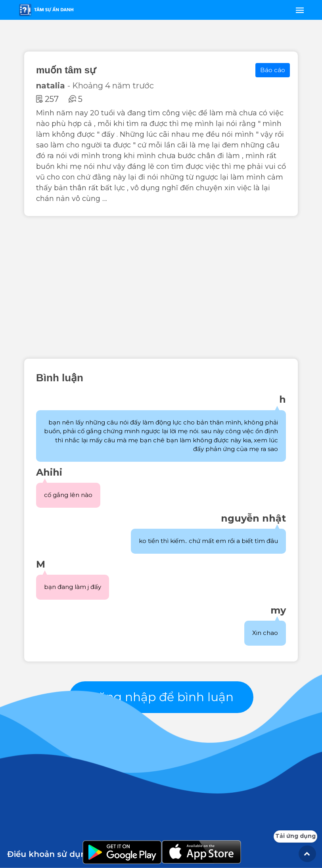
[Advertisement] (161, 287)
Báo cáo (273, 70)
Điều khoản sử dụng (49, 854)
